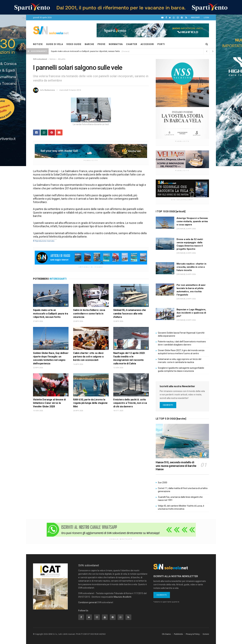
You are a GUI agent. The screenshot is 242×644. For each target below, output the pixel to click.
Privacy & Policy (193, 634)
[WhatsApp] (174, 18)
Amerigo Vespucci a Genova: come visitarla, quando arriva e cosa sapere (192, 221)
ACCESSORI (147, 44)
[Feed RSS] (186, 18)
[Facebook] (166, 18)
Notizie (53, 59)
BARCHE (89, 44)
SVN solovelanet (40, 59)
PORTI (161, 44)
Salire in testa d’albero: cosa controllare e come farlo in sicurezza (89, 314)
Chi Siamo (166, 634)
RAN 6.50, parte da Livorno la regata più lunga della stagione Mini (90, 403)
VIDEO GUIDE (74, 44)
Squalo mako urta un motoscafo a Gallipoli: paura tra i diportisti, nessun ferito (85, 51)
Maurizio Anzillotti (123, 597)
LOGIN (206, 18)
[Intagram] (178, 18)
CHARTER (132, 44)
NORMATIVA (116, 44)
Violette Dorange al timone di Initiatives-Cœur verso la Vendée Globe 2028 (49, 403)
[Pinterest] (182, 18)
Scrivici (206, 634)
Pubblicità (178, 634)
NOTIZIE (38, 44)
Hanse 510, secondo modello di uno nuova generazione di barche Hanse (176, 466)
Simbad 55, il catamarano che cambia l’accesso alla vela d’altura (130, 314)
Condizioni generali (88, 602)
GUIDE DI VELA (55, 44)
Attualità (62, 59)
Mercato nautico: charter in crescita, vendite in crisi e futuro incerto (191, 267)
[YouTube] (162, 18)
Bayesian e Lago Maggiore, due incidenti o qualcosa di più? (191, 313)
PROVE (101, 44)
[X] (170, 18)
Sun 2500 (163, 483)
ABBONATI (195, 18)
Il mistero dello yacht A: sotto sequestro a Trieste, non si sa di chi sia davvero (130, 403)
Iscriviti (168, 405)
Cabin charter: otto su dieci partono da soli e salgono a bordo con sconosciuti (88, 357)
